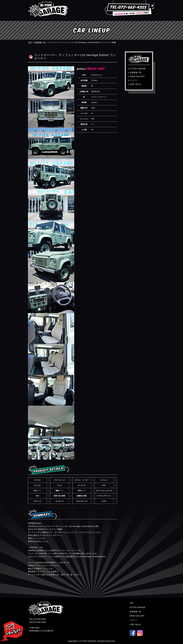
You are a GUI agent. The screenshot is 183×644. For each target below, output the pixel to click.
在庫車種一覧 (40, 42)
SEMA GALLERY (137, 76)
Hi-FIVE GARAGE (138, 69)
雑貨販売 (134, 80)
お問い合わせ (136, 84)
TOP (30, 42)
